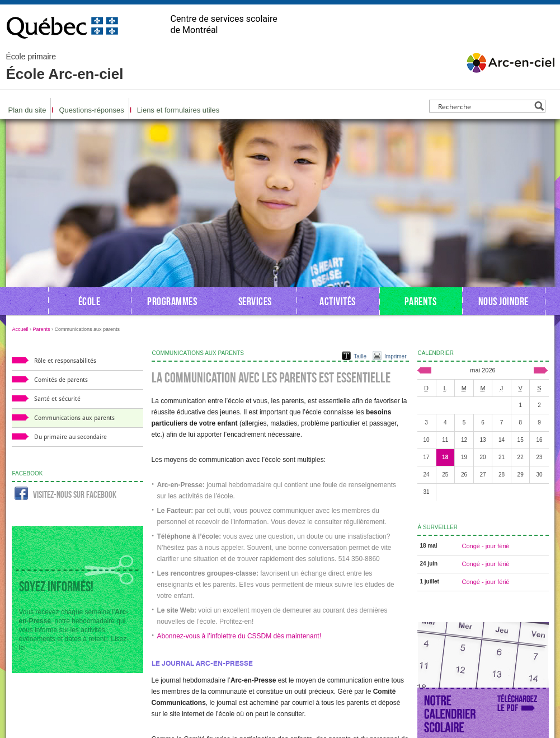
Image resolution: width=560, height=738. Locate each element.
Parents (421, 301)
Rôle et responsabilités (65, 361)
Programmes (172, 301)
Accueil (20, 329)
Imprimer (395, 356)
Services (255, 301)
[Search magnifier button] (539, 106)
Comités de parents (61, 380)
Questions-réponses (91, 110)
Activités (338, 301)
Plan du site (27, 110)
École (90, 301)
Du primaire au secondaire (70, 437)
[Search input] (484, 106)
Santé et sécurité (57, 399)
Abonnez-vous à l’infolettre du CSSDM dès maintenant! (239, 636)
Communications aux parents (74, 418)
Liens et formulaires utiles (178, 110)
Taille (360, 356)
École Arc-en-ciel (65, 67)
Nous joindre (503, 301)
